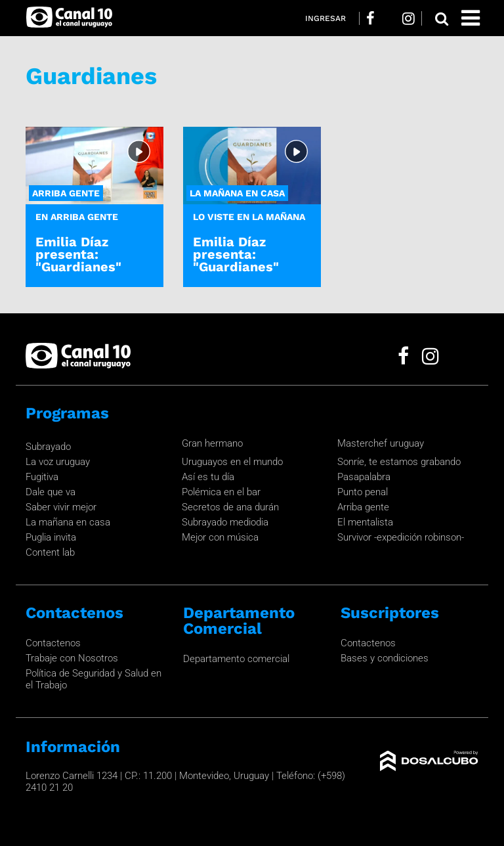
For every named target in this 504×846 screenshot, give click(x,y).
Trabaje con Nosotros (72, 658)
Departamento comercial (236, 659)
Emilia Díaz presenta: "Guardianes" (78, 254)
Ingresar (325, 18)
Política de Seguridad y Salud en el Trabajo (94, 679)
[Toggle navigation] (471, 18)
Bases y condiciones (385, 658)
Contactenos (53, 643)
